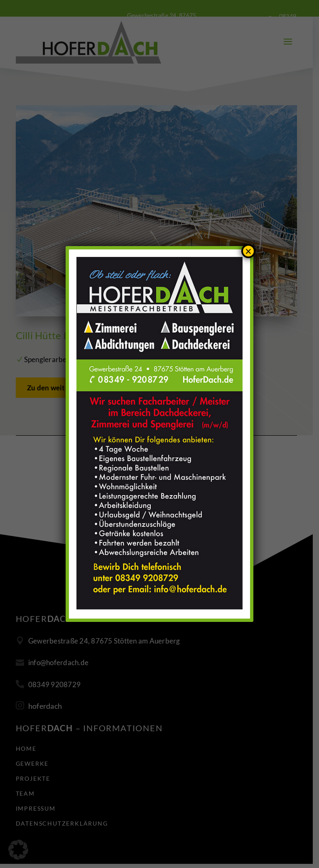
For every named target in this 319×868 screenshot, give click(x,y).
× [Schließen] (248, 252)
